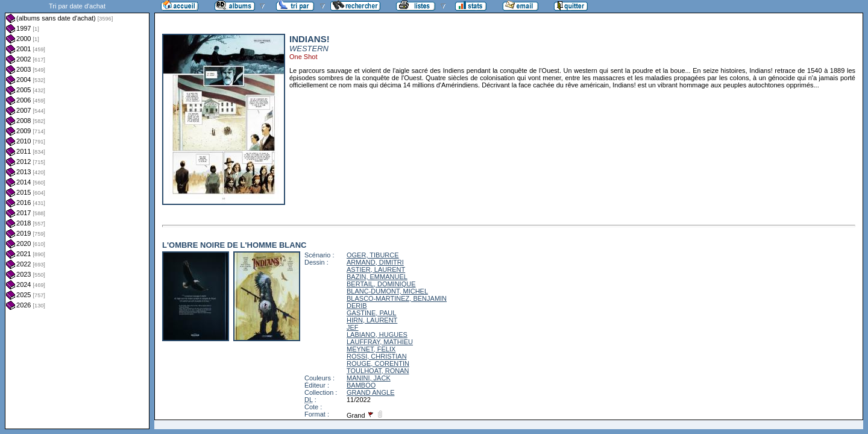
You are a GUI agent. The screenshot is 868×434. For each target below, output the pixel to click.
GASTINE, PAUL (371, 313)
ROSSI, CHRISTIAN (377, 356)
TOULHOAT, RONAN (378, 371)
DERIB (357, 306)
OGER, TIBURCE (373, 255)
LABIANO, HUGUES (377, 335)
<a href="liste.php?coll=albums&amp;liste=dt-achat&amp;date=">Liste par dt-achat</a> (77, 215)
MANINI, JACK (369, 378)
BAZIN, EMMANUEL (377, 277)
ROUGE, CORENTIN (378, 363)
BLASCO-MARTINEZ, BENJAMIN (397, 298)
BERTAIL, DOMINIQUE (381, 284)
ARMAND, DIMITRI (375, 262)
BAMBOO (361, 385)
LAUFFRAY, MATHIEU (380, 342)
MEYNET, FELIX (371, 349)
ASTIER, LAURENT (376, 269)
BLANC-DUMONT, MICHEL (387, 291)
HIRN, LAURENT (372, 320)
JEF (353, 327)
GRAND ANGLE (370, 392)
